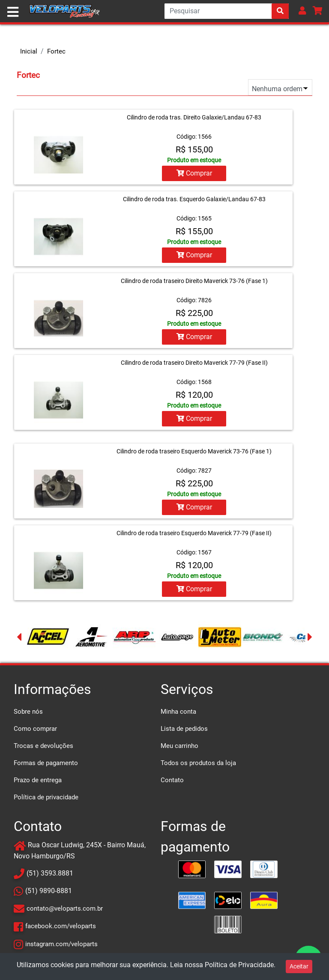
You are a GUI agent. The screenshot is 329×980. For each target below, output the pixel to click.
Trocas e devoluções (43, 746)
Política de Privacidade (239, 965)
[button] (302, 10)
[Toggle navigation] (13, 12)
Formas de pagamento (46, 763)
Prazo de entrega (38, 780)
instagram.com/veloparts (61, 944)
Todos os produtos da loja (198, 763)
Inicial (29, 51)
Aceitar (299, 966)
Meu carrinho (179, 746)
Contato (172, 780)
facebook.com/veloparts (61, 926)
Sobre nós (28, 712)
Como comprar (35, 729)
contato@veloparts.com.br (65, 909)
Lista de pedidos (184, 729)
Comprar (194, 173)
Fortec (56, 51)
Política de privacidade (46, 797)
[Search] (227, 11)
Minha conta (178, 712)
